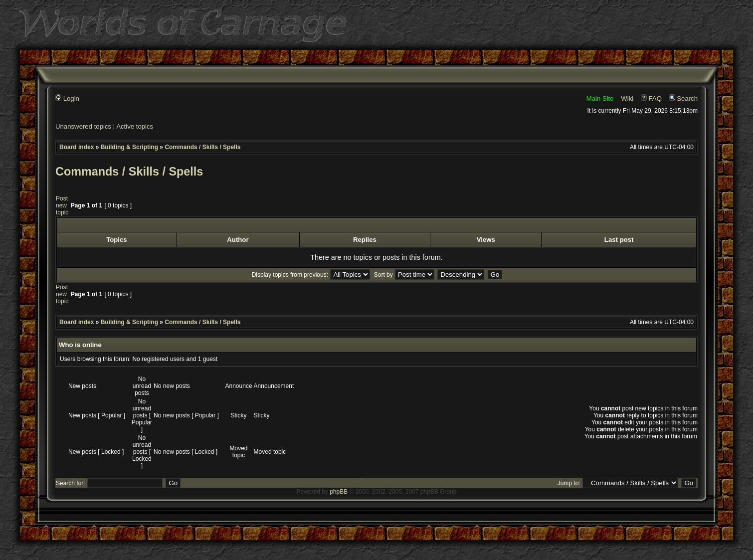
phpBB (339, 492)
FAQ (651, 98)
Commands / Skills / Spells (202, 147)
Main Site (600, 98)
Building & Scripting (129, 147)
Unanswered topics (83, 126)
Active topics (135, 126)
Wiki (627, 98)
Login (67, 98)
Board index (77, 147)
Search (683, 98)
